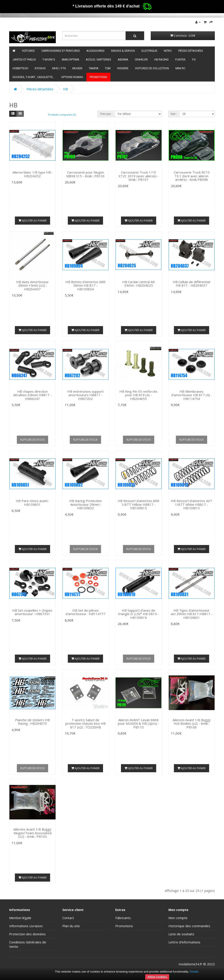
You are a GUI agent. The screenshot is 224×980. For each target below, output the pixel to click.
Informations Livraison (26, 926)
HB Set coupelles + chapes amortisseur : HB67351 (32, 612)
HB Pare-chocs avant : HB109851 (32, 503)
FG (194, 59)
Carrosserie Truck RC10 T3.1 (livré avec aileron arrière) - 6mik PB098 (192, 176)
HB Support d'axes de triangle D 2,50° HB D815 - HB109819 (139, 614)
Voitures (28, 51)
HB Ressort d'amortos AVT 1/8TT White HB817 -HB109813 (192, 504)
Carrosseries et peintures (61, 51)
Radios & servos (123, 51)
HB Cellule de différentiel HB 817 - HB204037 (192, 284)
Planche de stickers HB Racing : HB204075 (32, 722)
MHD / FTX (59, 68)
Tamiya (94, 68)
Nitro (168, 51)
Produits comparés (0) (62, 115)
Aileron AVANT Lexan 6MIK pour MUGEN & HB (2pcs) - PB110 (139, 723)
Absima (123, 59)
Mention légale (20, 918)
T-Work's (49, 59)
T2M (108, 68)
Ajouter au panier (32, 221)
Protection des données (27, 934)
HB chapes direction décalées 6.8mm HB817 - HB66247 (32, 395)
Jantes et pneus (24, 59)
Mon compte (178, 918)
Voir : (174, 114)
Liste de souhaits (181, 934)
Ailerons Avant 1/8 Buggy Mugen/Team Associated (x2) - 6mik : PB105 (32, 833)
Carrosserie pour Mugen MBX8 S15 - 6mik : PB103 (85, 174)
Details (194, 972)
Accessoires (95, 51)
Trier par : (106, 114)
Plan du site (71, 926)
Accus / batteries (98, 59)
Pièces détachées (191, 51)
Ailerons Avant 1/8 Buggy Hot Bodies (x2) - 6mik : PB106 (192, 723)
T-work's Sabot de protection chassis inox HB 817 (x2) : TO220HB (86, 723)
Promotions (98, 77)
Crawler (141, 59)
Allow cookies (157, 977)
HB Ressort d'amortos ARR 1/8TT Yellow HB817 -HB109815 (138, 504)
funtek (180, 59)
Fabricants (123, 918)
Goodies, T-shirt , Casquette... (34, 77)
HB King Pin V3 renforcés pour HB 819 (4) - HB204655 (138, 395)
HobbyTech (20, 68)
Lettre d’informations (184, 942)
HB (65, 89)
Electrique (149, 51)
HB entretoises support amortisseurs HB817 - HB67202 (86, 395)
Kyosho (40, 68)
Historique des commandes (189, 926)
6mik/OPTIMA (70, 59)
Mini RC (180, 68)
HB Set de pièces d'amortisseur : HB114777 (85, 612)
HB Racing (161, 59)
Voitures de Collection (152, 68)
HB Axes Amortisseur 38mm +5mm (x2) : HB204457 (32, 285)
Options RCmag (72, 77)
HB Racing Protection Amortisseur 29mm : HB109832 (86, 504)
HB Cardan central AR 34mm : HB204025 (138, 284)
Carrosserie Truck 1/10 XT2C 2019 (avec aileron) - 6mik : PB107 (139, 176)
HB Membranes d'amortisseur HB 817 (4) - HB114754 (192, 395)
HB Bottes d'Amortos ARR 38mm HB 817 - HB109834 (85, 285)
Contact (68, 918)
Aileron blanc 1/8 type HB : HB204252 (32, 174)
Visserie (123, 68)
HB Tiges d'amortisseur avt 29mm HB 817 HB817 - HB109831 (192, 614)
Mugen (77, 68)
